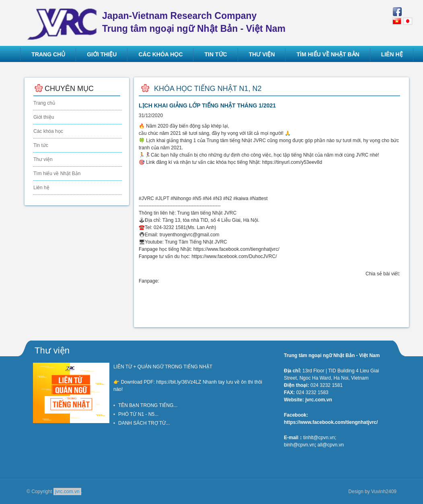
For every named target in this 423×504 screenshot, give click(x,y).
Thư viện (43, 159)
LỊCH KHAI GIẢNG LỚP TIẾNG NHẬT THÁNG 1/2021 (207, 105)
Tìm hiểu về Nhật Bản (57, 174)
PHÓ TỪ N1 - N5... (138, 414)
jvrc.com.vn (67, 492)
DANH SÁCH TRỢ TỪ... (144, 423)
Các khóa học (48, 131)
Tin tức (41, 145)
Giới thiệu (44, 117)
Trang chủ (44, 103)
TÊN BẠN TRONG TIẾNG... (148, 405)
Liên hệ (41, 188)
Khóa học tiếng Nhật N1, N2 (208, 89)
